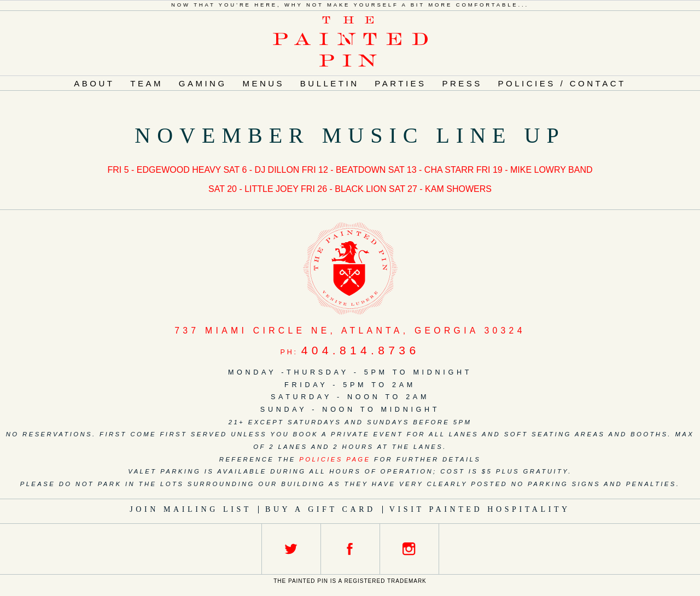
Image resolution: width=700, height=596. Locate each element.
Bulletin (330, 83)
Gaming (203, 83)
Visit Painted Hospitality (480, 509)
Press (462, 83)
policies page (335, 459)
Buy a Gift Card (320, 509)
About (94, 83)
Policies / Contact (562, 83)
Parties (400, 83)
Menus (263, 83)
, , (350, 331)
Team (147, 83)
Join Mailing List (191, 509)
